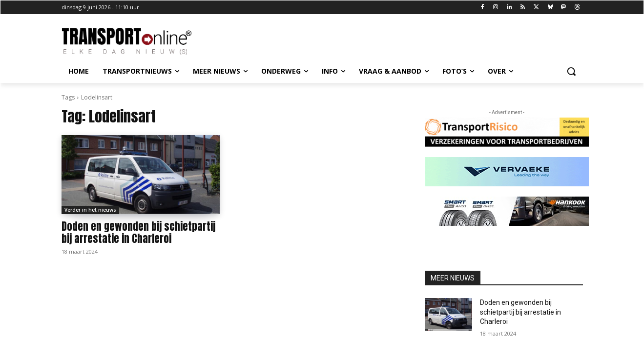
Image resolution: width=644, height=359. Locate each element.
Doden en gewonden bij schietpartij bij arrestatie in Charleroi (138, 232)
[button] (571, 71)
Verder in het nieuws (90, 210)
